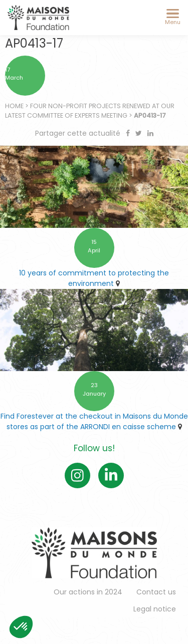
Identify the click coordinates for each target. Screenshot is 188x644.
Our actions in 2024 (88, 592)
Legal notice (155, 609)
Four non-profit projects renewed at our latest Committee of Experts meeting (90, 111)
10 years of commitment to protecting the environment (94, 278)
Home (14, 106)
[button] (21, 627)
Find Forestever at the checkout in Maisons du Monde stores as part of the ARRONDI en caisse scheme (94, 421)
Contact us (156, 592)
